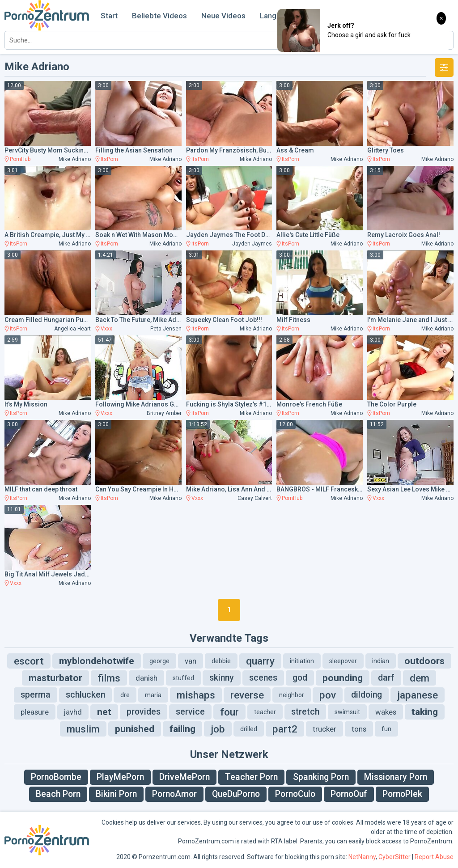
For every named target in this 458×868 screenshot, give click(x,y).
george (159, 661)
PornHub (20, 159)
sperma (36, 695)
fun (386, 729)
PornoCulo (295, 794)
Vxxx (106, 329)
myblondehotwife (97, 661)
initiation (302, 661)
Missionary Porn (396, 777)
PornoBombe (56, 777)
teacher (265, 712)
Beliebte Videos (159, 16)
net (104, 712)
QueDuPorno (236, 794)
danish (146, 678)
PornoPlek (402, 794)
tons (359, 729)
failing (182, 729)
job (218, 729)
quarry (260, 661)
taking (425, 712)
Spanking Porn (321, 777)
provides (144, 712)
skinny (222, 678)
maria (153, 695)
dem (420, 678)
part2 (285, 729)
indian (381, 661)
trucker (324, 729)
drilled (249, 729)
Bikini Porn (116, 794)
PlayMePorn (120, 777)
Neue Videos (223, 16)
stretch (305, 712)
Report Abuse (434, 857)
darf (386, 678)
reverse (247, 695)
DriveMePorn (184, 777)
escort (29, 661)
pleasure (35, 712)
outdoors (424, 661)
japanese (418, 695)
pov (328, 695)
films (109, 678)
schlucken (85, 695)
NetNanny (362, 857)
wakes (386, 712)
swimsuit (347, 712)
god (300, 678)
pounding (343, 678)
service (190, 712)
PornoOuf (349, 794)
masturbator (55, 678)
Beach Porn (58, 794)
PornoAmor (174, 794)
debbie (221, 661)
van (191, 661)
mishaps (196, 695)
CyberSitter (394, 857)
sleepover (343, 661)
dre (125, 695)
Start (109, 16)
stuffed (183, 678)
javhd (73, 712)
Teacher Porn (251, 777)
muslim (83, 729)
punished (135, 729)
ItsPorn (109, 159)
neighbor (292, 695)
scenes (263, 678)
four (229, 712)
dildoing (367, 695)
